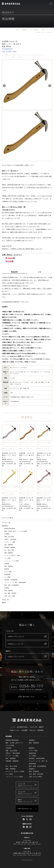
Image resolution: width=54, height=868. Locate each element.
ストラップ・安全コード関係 (11, 556)
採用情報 (41, 730)
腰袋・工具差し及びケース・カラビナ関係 (14, 531)
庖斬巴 (4, 603)
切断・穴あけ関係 (8, 537)
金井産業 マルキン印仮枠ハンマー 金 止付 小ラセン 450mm (26, 504)
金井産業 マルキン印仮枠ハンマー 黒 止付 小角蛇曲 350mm (44, 459)
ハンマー (4, 57)
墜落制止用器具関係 (8, 529)
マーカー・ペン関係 (8, 542)
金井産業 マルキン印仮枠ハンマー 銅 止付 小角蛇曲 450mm (44, 504)
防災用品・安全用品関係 (10, 580)
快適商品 (5, 588)
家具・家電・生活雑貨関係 (10, 585)
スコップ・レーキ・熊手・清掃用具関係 (14, 582)
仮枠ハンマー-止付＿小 (18, 57)
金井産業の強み (22, 727)
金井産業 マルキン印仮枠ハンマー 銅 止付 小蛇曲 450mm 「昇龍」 (27, 459)
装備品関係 (6, 574)
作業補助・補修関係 (8, 547)
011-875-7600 (22, 855)
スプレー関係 (7, 572)
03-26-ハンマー (16, 55)
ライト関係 (6, 558)
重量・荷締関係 (7, 553)
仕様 (40, 272)
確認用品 (5, 569)
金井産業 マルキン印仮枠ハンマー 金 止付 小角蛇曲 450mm (9, 459)
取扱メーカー (15, 730)
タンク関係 (6, 577)
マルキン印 (41, 55)
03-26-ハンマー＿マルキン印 (30, 55)
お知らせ (33, 730)
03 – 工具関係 (5, 55)
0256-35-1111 (31, 686)
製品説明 (14, 272)
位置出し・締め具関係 (9, 539)
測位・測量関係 (7, 545)
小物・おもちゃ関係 (8, 596)
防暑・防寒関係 (7, 591)
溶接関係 (5, 564)
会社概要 (25, 730)
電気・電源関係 (7, 566)
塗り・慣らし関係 (8, 550)
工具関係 (5, 534)
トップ (13, 727)
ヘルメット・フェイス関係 (10, 561)
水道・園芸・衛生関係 (9, 593)
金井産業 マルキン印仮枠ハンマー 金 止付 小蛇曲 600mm (9, 504)
